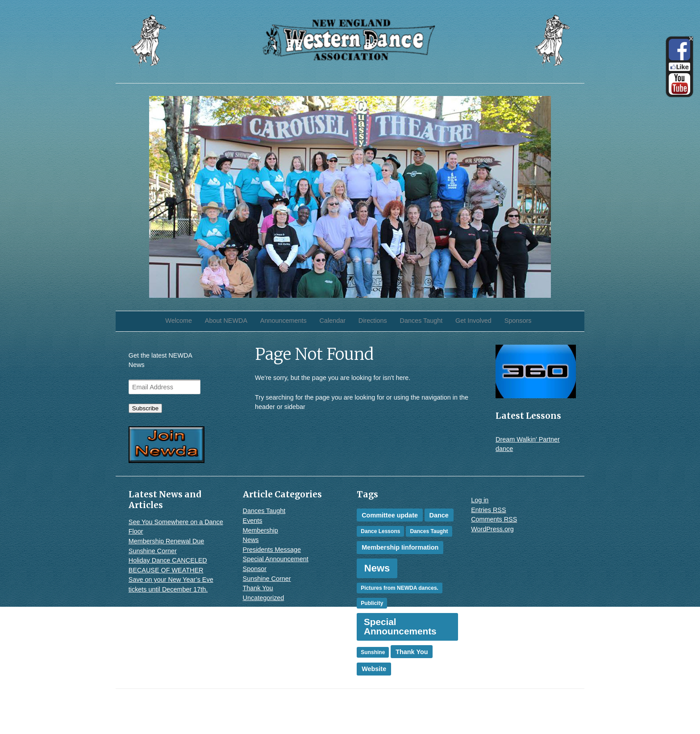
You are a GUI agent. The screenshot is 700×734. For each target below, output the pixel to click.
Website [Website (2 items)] (374, 669)
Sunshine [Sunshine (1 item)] (373, 652)
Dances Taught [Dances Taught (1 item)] (429, 531)
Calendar (333, 321)
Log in (480, 500)
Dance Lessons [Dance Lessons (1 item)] (380, 531)
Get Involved (473, 321)
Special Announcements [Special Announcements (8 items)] (400, 626)
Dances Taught (421, 321)
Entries (488, 510)
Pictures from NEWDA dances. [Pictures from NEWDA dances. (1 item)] (400, 588)
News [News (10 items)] (377, 568)
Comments (494, 519)
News (251, 540)
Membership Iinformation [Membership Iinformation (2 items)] (400, 547)
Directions (373, 321)
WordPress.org (492, 529)
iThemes (559, 706)
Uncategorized (264, 598)
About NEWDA (226, 321)
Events (253, 521)
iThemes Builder (513, 706)
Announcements (283, 321)
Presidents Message (272, 550)
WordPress (556, 716)
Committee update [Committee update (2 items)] (390, 515)
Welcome (179, 321)
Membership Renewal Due (167, 541)
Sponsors (518, 321)
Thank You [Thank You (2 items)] (412, 652)
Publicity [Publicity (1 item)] (372, 603)
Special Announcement (276, 559)
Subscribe (145, 408)
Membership (260, 530)
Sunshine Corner (153, 551)
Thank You (258, 588)
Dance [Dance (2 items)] (439, 515)
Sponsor (255, 569)
